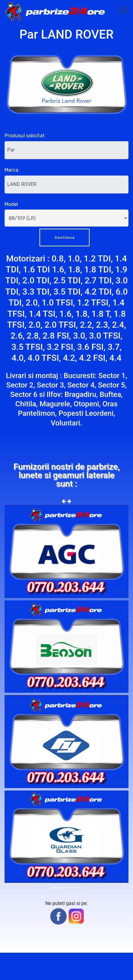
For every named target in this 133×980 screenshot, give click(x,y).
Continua (65, 237)
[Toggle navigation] (123, 10)
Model (11, 204)
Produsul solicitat (25, 136)
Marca (11, 170)
